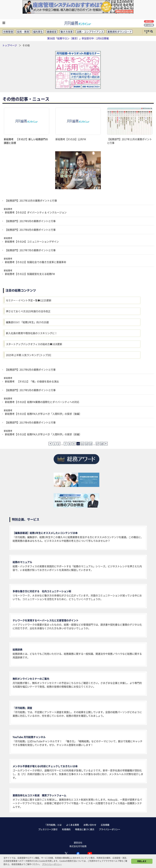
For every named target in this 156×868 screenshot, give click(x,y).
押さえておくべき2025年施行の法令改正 (28, 311)
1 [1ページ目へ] (55, 444)
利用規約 (66, 829)
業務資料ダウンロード (120, 32)
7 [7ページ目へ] (66, 444)
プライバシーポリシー (110, 829)
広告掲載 (105, 825)
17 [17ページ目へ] (97, 444)
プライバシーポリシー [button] (52, 864)
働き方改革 (67, 32)
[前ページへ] (50, 444)
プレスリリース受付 (48, 829)
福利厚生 (38, 32)
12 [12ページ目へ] (87, 444)
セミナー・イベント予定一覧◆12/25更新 (29, 300)
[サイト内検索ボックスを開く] (152, 32)
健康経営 (52, 32)
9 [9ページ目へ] (74, 444)
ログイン (149, 25)
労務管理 (8, 32)
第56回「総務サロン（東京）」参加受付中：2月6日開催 (78, 38)
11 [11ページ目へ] (82, 444)
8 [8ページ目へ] (70, 444)
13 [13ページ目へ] (91, 444)
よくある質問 (73, 825)
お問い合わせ (90, 825)
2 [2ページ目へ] (59, 444)
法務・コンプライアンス (90, 32)
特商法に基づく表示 (85, 829)
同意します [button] (142, 861)
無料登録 (149, 21)
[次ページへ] (106, 444)
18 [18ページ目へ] (102, 444)
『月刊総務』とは (53, 825)
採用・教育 (23, 32)
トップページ (10, 45)
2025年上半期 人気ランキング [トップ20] (28, 355)
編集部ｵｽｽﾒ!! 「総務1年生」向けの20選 (27, 322)
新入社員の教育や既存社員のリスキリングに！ (32, 333)
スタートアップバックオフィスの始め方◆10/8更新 (34, 344)
